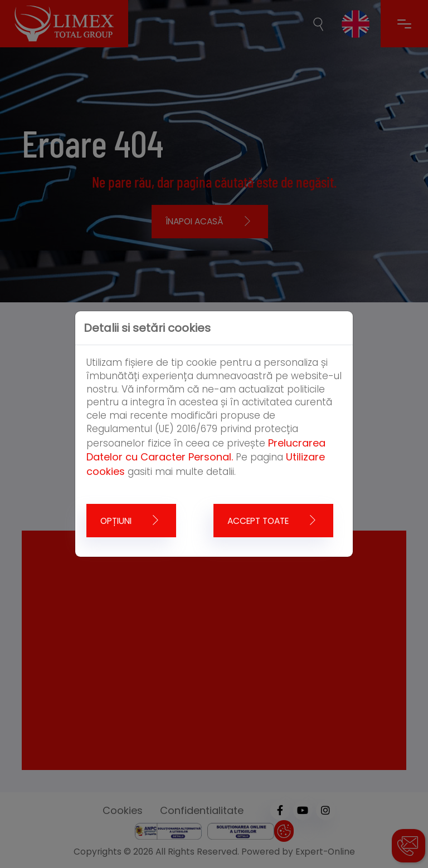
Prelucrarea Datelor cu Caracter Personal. (206, 450)
